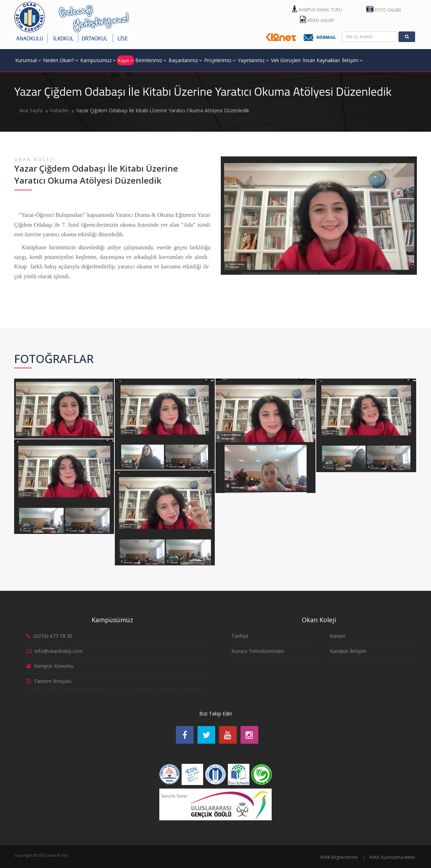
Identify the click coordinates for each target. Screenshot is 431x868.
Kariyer (338, 636)
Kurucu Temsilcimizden (258, 651)
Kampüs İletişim (348, 651)
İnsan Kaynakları (321, 60)
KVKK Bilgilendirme (339, 857)
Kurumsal (28, 60)
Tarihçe (240, 636)
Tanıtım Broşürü (53, 681)
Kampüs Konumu (54, 666)
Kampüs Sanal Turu (317, 10)
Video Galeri (317, 20)
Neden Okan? (61, 60)
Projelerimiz (220, 60)
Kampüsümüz (98, 60)
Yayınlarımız (253, 60)
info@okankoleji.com (59, 651)
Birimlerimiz (151, 60)
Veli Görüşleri (286, 60)
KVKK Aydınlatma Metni (392, 857)
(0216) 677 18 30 (53, 636)
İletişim (352, 60)
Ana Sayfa (31, 110)
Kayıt (126, 60)
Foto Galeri (384, 10)
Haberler (59, 110)
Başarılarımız (185, 60)
